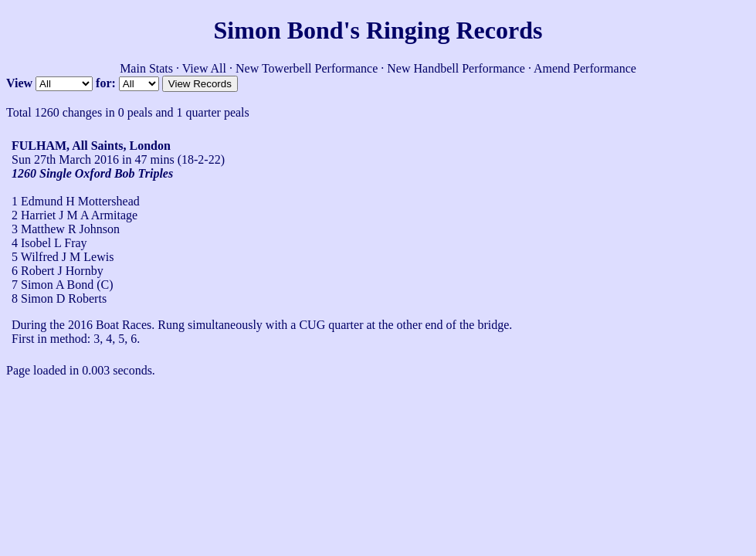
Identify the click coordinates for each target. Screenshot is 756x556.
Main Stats (146, 68)
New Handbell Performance (456, 68)
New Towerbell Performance (307, 68)
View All (204, 68)
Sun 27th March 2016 (65, 159)
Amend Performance (585, 68)
